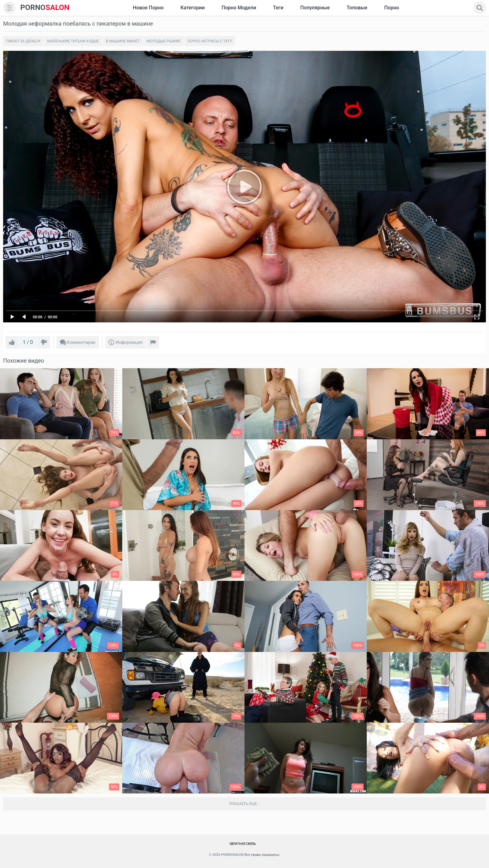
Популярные (315, 8)
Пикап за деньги (23, 41)
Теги (278, 8)
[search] (480, 8)
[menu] (9, 8)
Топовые (357, 8)
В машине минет (123, 41)
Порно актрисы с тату (210, 41)
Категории (193, 8)
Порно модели (239, 8)
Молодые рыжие (164, 41)
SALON (45, 8)
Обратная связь (243, 844)
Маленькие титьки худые (73, 41)
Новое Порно (148, 8)
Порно (392, 8)
